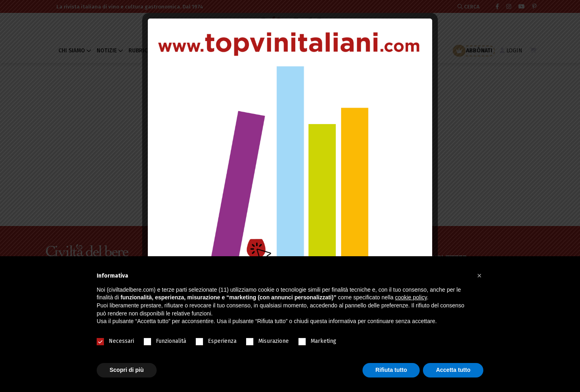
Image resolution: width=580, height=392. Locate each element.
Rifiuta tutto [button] (391, 370)
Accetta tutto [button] (453, 370)
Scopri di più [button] (127, 370)
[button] (479, 276)
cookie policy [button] (411, 297)
